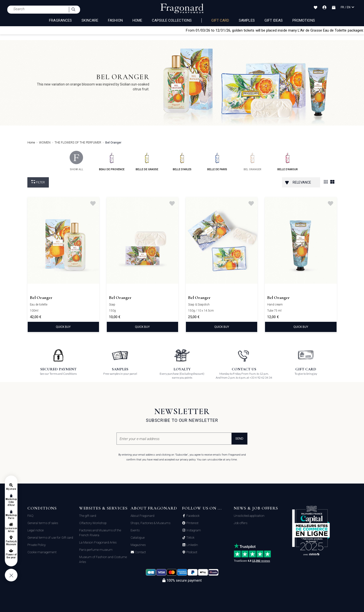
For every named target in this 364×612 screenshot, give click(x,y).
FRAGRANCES (60, 20)
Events (135, 530)
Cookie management (42, 552)
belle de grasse (147, 161)
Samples (247, 20)
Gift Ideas (274, 20)
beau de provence (112, 161)
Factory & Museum (11, 543)
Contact (140, 552)
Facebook (193, 516)
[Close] (362, 30)
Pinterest (192, 523)
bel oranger (252, 161)
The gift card (88, 516)
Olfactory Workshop (93, 523)
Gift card (220, 20)
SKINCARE (90, 20)
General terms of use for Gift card (50, 538)
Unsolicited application (249, 516)
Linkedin (192, 545)
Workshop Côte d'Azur (11, 502)
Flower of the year (11, 556)
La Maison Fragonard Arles (98, 542)
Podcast (191, 552)
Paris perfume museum (96, 550)
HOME (137, 20)
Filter (38, 182)
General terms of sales (43, 523)
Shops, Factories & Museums (150, 523)
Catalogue (138, 538)
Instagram (193, 530)
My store (11, 489)
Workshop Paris (11, 517)
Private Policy (37, 545)
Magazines (138, 545)
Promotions (304, 20)
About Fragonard (142, 516)
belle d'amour (288, 161)
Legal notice (36, 530)
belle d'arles (182, 161)
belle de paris (217, 161)
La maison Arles (11, 530)
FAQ (30, 516)
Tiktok (190, 538)
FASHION (115, 20)
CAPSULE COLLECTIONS (172, 20)
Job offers (240, 523)
